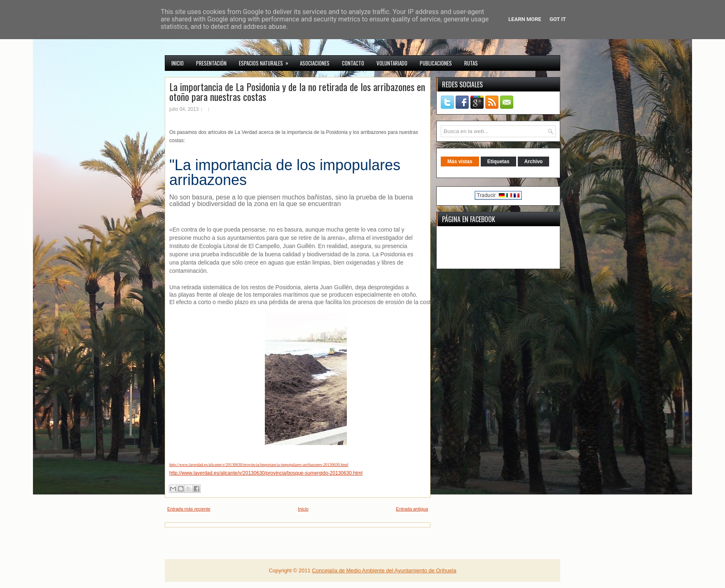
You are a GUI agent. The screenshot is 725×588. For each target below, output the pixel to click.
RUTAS (471, 63)
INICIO (178, 63)
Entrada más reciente (189, 509)
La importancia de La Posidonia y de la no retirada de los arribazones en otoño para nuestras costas (297, 91)
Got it (558, 19)
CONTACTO (353, 63)
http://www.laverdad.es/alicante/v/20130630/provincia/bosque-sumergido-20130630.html (266, 473)
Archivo (534, 162)
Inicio (303, 509)
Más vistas (460, 162)
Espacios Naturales (266, 61)
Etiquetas (498, 162)
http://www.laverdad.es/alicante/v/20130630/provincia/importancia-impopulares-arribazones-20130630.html (259, 465)
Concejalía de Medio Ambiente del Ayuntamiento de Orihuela (384, 570)
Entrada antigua (412, 509)
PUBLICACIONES (436, 63)
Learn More (525, 19)
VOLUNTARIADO (392, 63)
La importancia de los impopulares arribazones (285, 172)
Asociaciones (315, 63)
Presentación (211, 63)
